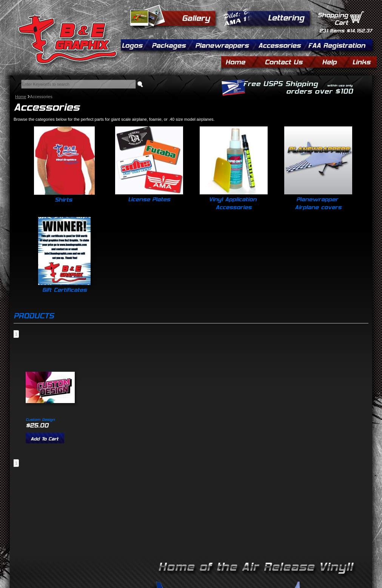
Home (21, 97)
